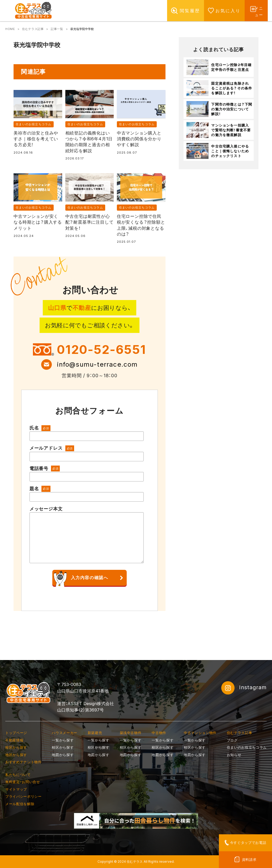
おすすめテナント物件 (24, 762)
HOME (10, 29)
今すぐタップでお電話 (248, 843)
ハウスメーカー (65, 733)
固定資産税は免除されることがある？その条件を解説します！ (232, 88)
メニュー (258, 11)
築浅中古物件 (131, 733)
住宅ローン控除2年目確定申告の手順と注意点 (231, 67)
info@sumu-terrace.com (97, 364)
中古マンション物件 (200, 733)
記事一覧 (57, 29)
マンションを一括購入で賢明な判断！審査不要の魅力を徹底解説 (231, 130)
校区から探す (16, 747)
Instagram (244, 688)
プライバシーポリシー (24, 796)
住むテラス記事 (33, 29)
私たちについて (18, 775)
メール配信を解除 (20, 804)
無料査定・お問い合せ (23, 782)
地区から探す (16, 755)
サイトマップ (16, 789)
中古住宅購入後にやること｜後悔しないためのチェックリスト (230, 151)
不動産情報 (14, 740)
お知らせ (234, 755)
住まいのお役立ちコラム (33, 124)
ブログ (232, 740)
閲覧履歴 (180, 11)
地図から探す (63, 755)
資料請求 (249, 860)
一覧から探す (63, 740)
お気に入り (218, 11)
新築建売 (95, 733)
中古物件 (159, 733)
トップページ (16, 733)
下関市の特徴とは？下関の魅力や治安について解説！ (232, 109)
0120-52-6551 (101, 350)
